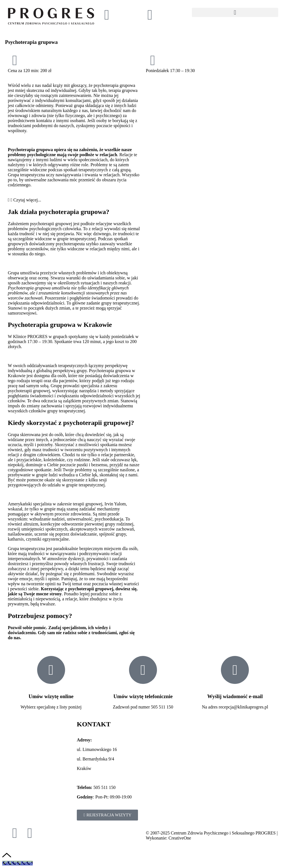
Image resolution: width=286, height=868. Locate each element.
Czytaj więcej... (27, 200)
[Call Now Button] (17, 863)
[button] (235, 12)
